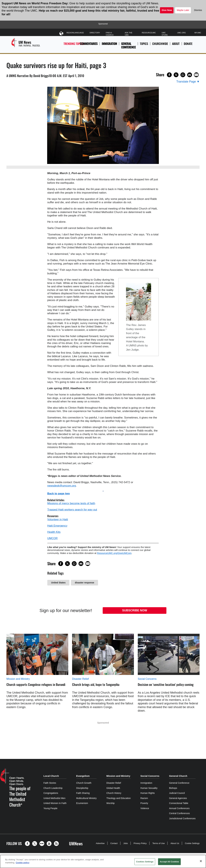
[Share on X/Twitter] (176, 75)
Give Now (167, 10)
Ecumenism (82, 803)
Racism (144, 798)
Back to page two (59, 494)
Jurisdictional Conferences (182, 818)
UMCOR (52, 538)
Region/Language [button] (75, 33)
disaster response (84, 583)
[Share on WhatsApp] (183, 75)
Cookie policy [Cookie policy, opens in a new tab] (23, 863)
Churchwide (160, 45)
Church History (114, 793)
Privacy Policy (140, 843)
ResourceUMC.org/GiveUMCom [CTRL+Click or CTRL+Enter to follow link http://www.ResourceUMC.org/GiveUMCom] (114, 553)
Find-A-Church (110, 34)
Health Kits (54, 532)
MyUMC (198, 33)
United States (58, 583)
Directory (95, 33)
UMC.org (181, 33)
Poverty (144, 803)
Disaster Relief (80, 679)
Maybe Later (183, 10)
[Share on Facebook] (169, 75)
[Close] (201, 861)
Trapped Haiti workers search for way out (72, 510)
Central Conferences (179, 813)
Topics (144, 45)
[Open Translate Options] (188, 82)
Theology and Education (119, 798)
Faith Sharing (83, 793)
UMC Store (165, 34)
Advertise (100, 843)
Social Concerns (147, 679)
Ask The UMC (129, 34)
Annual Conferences (179, 808)
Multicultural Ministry (87, 798)
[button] (28, 844)
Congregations (51, 793)
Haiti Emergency (57, 526)
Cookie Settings (192, 843)
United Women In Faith (55, 803)
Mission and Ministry (18, 679)
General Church (178, 776)
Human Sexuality (149, 788)
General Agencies (178, 798)
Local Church (51, 776)
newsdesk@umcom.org (62, 486)
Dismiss (198, 10)
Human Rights (148, 793)
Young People (50, 808)
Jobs (125, 843)
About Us (175, 843)
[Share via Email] (196, 75)
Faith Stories (50, 783)
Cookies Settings (145, 862)
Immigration (109, 44)
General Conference (129, 45)
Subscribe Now (135, 610)
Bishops (173, 788)
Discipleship (82, 788)
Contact (114, 843)
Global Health (113, 788)
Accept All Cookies (169, 862)
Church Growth (84, 783)
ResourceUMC (149, 33)
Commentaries (89, 44)
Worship (110, 803)
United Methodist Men (54, 798)
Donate (188, 45)
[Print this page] (190, 75)
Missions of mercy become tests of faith (71, 503)
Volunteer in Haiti (58, 519)
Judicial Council (177, 793)
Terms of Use (159, 843)
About (176, 45)
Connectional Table (179, 803)
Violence (145, 808)
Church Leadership (53, 788)
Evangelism (83, 776)
